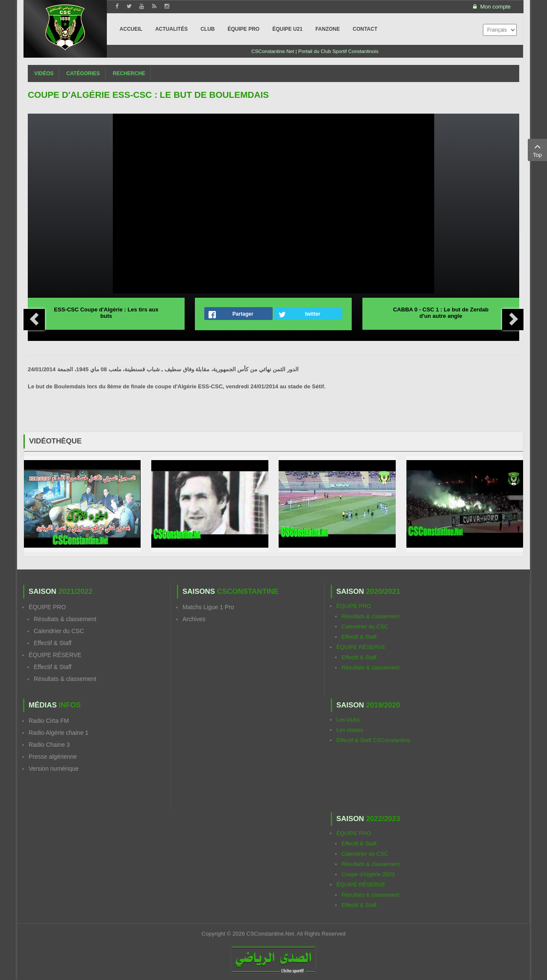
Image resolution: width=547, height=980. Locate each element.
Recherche (129, 73)
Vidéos (44, 73)
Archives (194, 619)
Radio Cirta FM (49, 721)
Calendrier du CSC (59, 631)
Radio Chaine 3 (49, 745)
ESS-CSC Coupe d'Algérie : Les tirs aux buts (106, 313)
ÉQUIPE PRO (47, 607)
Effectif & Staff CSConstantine (373, 740)
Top (537, 150)
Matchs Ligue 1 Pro (208, 607)
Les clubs (348, 720)
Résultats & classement (65, 619)
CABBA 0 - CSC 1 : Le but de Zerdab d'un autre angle (441, 313)
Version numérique (54, 769)
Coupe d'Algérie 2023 (368, 874)
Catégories (83, 73)
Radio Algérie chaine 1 (59, 733)
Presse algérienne (53, 757)
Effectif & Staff (53, 643)
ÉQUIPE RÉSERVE (55, 655)
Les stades (350, 730)
